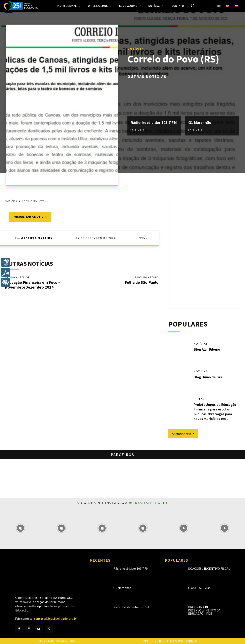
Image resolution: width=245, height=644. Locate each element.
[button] (193, 6)
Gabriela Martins (37, 238)
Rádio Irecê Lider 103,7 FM (154, 122)
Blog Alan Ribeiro (207, 349)
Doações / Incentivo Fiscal (209, 568)
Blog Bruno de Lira (208, 377)
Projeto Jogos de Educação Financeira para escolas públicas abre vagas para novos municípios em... (215, 412)
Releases (201, 399)
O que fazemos (199, 588)
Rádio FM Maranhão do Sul (131, 607)
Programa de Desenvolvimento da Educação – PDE (204, 610)
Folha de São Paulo (142, 282)
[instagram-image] (20, 528)
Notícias (136, 49)
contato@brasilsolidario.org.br (55, 619)
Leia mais (137, 130)
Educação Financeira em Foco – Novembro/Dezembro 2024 (33, 285)
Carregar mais (183, 434)
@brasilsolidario (148, 503)
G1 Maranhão (200, 122)
